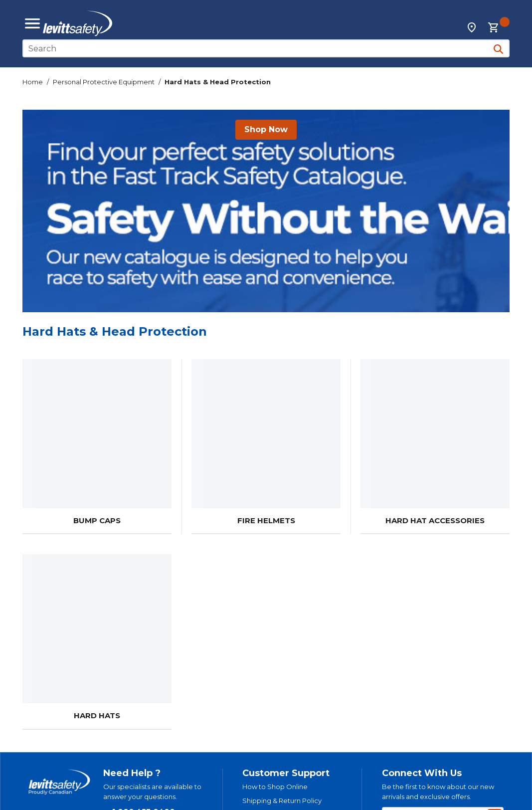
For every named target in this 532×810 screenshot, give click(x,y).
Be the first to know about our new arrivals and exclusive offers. (438, 792)
